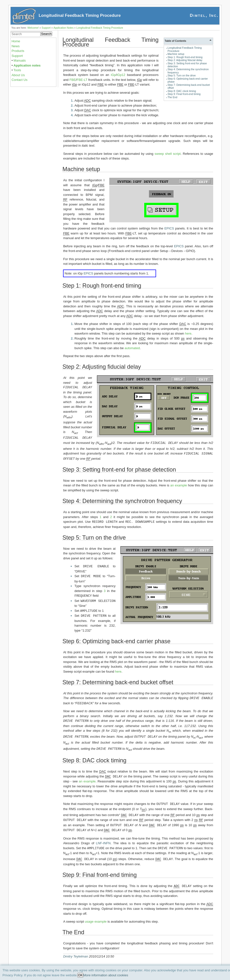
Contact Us (20, 80)
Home (16, 41)
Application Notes (63, 28)
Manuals (20, 60)
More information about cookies (106, 975)
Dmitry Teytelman (76, 951)
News (16, 46)
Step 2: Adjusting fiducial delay (185, 60)
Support (46, 28)
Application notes (27, 65)
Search (46, 34)
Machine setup (176, 54)
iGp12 (121, 75)
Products (18, 51)
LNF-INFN (103, 839)
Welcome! (33, 28)
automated (132, 348)
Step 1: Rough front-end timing (185, 57)
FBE (73, 80)
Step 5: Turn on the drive (182, 76)
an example (179, 485)
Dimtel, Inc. (204, 15)
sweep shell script (168, 154)
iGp (113, 75)
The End (172, 97)
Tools (17, 70)
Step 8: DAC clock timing (182, 91)
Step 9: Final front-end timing (184, 94)
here (188, 333)
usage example (96, 917)
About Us (18, 75)
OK (80, 975)
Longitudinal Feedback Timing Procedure (100, 28)
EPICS (169, 228)
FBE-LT (82, 80)
